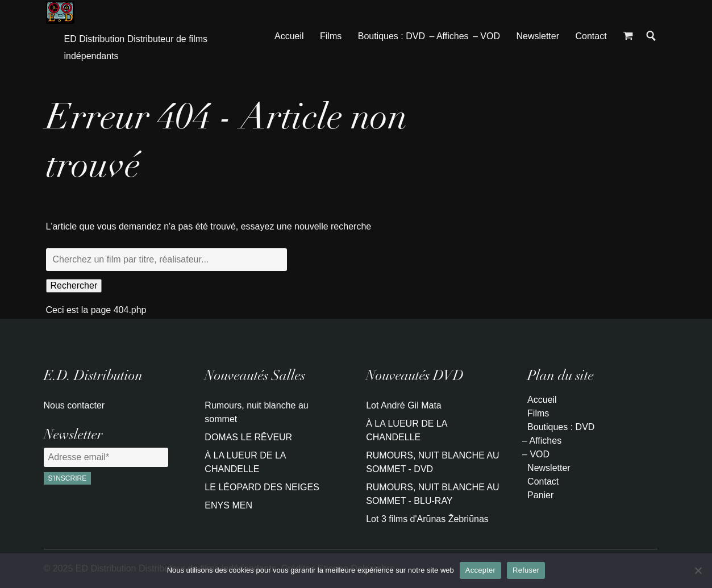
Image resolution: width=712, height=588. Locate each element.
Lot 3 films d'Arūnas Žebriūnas (427, 519)
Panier (540, 495)
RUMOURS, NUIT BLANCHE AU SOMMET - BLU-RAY (432, 494)
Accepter (480, 570)
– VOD (486, 36)
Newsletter (538, 36)
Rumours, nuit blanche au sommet (256, 412)
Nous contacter (74, 405)
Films (331, 36)
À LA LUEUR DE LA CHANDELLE (245, 462)
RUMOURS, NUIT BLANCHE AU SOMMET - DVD (432, 462)
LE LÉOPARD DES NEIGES (262, 487)
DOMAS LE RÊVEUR (248, 437)
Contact (591, 36)
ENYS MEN (228, 505)
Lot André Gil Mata (404, 405)
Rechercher (74, 285)
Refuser (526, 570)
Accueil (289, 36)
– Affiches (449, 36)
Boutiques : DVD (392, 36)
